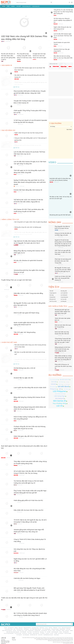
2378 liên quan (20, 174)
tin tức (46, 628)
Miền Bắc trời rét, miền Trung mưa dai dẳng (28, 293)
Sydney (67, 382)
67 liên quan (60, 31)
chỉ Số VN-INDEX (68, 633)
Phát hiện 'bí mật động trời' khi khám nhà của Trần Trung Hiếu (63, 261)
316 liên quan (9, 610)
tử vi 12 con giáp (18, 633)
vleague (16, 628)
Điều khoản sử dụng (5, 641)
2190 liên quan (22, 274)
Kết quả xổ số (53, 299)
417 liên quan (19, 534)
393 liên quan (22, 543)
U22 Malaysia (62, 382)
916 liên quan (21, 580)
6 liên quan (19, 105)
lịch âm (52, 633)
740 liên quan (60, 46)
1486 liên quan (20, 262)
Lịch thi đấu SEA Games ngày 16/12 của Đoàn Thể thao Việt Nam (63, 36)
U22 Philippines (59, 391)
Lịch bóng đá (63, 301)
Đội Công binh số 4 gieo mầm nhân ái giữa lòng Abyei (31, 222)
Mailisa (63, 631)
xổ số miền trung (20, 631)
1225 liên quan (20, 124)
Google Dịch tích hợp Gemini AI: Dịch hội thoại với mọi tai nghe (39, 56)
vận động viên (66, 632)
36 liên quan (19, 411)
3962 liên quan (21, 430)
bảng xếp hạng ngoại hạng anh (13, 632)
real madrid (58, 631)
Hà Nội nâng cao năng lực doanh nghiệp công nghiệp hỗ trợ (63, 20)
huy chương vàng (60, 403)
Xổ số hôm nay (20, 629)
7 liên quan (60, 344)
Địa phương (56, 123)
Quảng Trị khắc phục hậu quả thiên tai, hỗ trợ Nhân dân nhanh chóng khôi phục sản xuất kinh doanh (30, 182)
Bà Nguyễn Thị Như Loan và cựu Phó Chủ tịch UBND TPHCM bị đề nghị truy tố (63, 270)
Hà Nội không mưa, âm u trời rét (24, 368)
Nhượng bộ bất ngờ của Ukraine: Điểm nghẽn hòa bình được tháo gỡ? (62, 312)
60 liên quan (61, 265)
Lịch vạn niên (64, 299)
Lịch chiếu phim (64, 295)
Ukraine (54, 384)
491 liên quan (61, 247)
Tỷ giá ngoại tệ (53, 293)
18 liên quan (20, 380)
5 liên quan (8, 458)
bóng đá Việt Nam (27, 628)
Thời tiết (51, 291)
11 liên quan (19, 421)
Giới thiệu (3, 640)
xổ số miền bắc (23, 632)
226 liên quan (20, 204)
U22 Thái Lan (67, 389)
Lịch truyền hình (64, 293)
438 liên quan (61, 361)
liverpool (47, 633)
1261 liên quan (61, 329)
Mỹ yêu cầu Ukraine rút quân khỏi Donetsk (28, 261)
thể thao (50, 628)
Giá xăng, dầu (64, 291)
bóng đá (67, 631)
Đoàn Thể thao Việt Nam (60, 394)
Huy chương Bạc (54, 380)
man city (50, 631)
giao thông (29, 632)
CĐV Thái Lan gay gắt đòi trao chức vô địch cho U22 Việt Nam (63, 252)
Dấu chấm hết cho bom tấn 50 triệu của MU (29, 510)
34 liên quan (22, 186)
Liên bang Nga (60, 396)
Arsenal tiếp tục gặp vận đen (23, 378)
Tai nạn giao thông (9, 629)
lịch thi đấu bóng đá (46, 629)
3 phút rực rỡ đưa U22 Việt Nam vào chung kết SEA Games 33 (63, 278)
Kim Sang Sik (66, 384)
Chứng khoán (52, 297)
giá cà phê (40, 635)
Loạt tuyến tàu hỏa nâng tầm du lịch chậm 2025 (30, 388)
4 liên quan (60, 335)
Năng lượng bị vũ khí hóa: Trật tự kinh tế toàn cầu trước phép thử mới (62, 349)
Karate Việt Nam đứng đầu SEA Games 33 (28, 190)
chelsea (71, 631)
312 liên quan (61, 230)
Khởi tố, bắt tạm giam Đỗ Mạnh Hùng (26, 313)
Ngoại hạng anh (36, 633)
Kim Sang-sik (60, 398)
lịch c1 (60, 628)
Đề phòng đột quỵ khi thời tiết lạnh (60, 215)
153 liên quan (19, 389)
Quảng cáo (3, 643)
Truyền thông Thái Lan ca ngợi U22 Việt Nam (16, 280)
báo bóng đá (31, 631)
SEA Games (53, 387)
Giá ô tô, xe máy (53, 301)
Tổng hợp (14, 640)
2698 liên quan (20, 156)
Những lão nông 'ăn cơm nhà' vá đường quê (28, 227)
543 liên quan (8, 41)
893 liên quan (21, 295)
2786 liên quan (22, 553)
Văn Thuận (60, 384)
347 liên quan (20, 95)
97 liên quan (61, 24)
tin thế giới (42, 633)
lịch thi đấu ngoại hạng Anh (35, 629)
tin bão (56, 633)
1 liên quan (21, 334)
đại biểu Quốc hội (65, 379)
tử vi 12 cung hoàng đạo (9, 633)
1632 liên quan (22, 438)
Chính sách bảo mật (5, 642)
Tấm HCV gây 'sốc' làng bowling (25, 332)
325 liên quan (61, 237)
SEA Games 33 (59, 401)
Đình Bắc (54, 382)
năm (60, 389)
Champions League (55, 629)
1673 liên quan (61, 53)
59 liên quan (21, 401)
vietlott (54, 631)
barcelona (42, 632)
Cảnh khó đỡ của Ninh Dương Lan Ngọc (27, 578)
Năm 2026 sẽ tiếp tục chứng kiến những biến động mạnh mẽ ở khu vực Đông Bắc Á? (63, 358)
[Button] (51, 2)
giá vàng (30, 633)
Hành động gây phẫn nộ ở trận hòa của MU (28, 500)
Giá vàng (52, 295)
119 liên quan (56, 182)
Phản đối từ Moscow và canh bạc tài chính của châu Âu (63, 366)
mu (46, 632)
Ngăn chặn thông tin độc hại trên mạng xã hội (29, 133)
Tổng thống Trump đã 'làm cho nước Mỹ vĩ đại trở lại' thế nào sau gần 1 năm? (63, 341)
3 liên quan (60, 39)
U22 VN (59, 406)
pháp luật (21, 628)
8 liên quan (60, 60)
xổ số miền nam (36, 632)
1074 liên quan (21, 114)
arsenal (26, 631)
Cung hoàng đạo (64, 297)
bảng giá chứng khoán (66, 628)
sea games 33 (11, 628)
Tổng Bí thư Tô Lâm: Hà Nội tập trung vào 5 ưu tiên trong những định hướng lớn (63, 12)
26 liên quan (20, 307)
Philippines (53, 389)
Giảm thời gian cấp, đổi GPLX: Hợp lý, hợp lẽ (29, 436)
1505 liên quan (22, 475)
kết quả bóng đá (55, 632)
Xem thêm (69, 130)
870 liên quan (20, 512)
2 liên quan (19, 315)
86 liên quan (62, 256)
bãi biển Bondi (63, 386)
